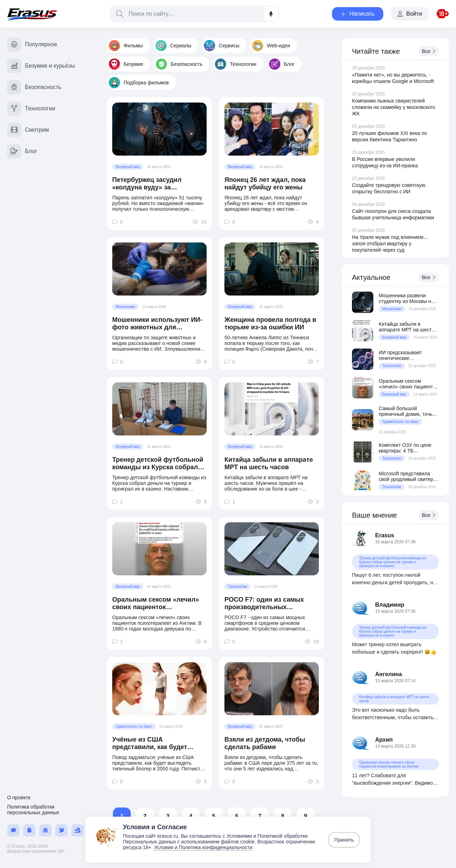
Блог (282, 64)
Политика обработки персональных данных (33, 810)
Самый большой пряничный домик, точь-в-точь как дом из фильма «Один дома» (409, 411)
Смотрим (28, 130)
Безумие (126, 64)
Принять (344, 840)
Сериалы (173, 46)
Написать (358, 14)
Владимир (390, 605)
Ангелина (388, 674)
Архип (384, 740)
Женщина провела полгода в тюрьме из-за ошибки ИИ (270, 323)
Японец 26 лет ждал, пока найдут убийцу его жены (265, 184)
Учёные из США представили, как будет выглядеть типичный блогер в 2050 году (158, 743)
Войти (410, 14)
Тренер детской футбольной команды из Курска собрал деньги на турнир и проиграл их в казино (159, 464)
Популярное (32, 45)
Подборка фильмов (139, 83)
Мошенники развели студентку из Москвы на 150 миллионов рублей (406, 298)
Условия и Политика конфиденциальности (203, 847)
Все (429, 51)
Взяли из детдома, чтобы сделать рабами (265, 743)
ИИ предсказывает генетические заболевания (400, 355)
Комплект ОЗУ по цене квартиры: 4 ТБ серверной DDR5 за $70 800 (406, 448)
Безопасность (179, 64)
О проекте (19, 798)
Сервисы (222, 46)
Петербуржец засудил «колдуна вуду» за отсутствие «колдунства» (153, 184)
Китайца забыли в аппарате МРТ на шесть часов (269, 463)
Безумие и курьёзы (41, 66)
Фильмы (126, 46)
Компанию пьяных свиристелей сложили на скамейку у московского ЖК (393, 107)
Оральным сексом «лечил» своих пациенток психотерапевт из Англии (156, 603)
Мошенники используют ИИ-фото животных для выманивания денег (157, 324)
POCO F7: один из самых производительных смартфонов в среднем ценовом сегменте (264, 603)
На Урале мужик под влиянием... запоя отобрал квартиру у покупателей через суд (390, 244)
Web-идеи (271, 46)
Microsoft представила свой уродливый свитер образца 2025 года (406, 476)
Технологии (235, 64)
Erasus (385, 535)
